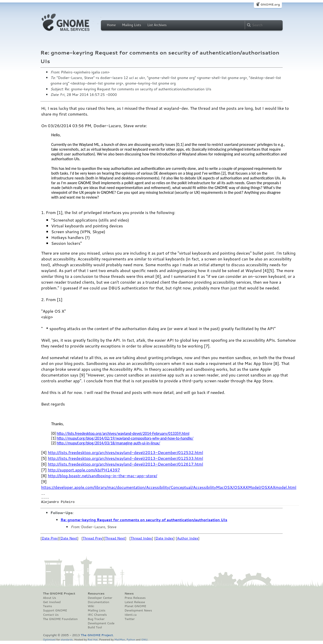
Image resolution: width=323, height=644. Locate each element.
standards (67, 642)
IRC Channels (97, 617)
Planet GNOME (135, 608)
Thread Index (141, 541)
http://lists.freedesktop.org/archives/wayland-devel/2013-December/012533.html (125, 458)
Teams (47, 608)
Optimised (49, 642)
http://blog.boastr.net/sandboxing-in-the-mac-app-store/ (102, 476)
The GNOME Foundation (60, 621)
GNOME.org (270, 4)
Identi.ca (130, 617)
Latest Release (135, 604)
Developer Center (100, 600)
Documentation (99, 604)
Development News (138, 613)
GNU (144, 642)
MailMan (120, 642)
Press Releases (135, 600)
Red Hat (93, 642)
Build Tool (95, 630)
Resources (96, 596)
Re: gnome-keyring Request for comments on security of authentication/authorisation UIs (144, 522)
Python (131, 642)
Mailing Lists (131, 25)
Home (111, 25)
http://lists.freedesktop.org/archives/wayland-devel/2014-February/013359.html (123, 433)
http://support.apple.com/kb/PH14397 (84, 470)
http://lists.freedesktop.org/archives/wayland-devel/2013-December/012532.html (125, 452)
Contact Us (51, 617)
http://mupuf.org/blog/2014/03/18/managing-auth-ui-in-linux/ (109, 443)
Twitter (129, 621)
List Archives (157, 25)
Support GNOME (55, 613)
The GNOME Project (59, 596)
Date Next (69, 541)
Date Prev (50, 541)
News (129, 596)
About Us (49, 600)
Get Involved (52, 604)
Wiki (91, 608)
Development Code (101, 626)
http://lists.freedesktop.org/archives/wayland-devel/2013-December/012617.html (125, 464)
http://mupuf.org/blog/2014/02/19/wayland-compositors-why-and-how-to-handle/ (125, 438)
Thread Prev (93, 541)
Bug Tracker (96, 621)
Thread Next (115, 541)
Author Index (187, 541)
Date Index (164, 541)
